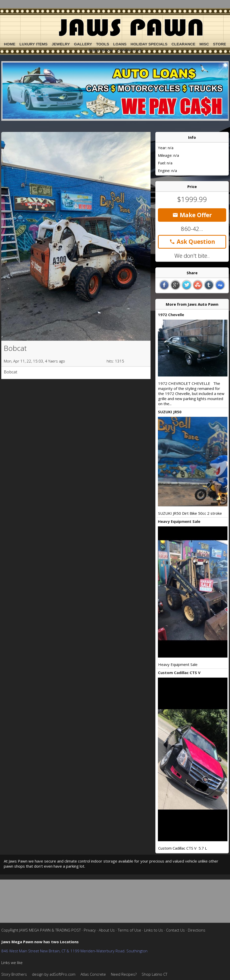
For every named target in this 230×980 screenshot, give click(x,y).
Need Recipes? (124, 974)
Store (219, 44)
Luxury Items (34, 44)
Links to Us (154, 930)
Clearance (183, 44)
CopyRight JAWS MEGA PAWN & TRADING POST (41, 930)
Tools (102, 44)
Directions (197, 930)
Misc (204, 44)
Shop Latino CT (154, 974)
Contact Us (129, 50)
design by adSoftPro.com (54, 974)
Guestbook (101, 50)
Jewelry (61, 44)
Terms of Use (129, 930)
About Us (107, 930)
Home (10, 44)
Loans (120, 44)
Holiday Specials (149, 44)
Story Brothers (14, 974)
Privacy (90, 930)
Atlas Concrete (93, 974)
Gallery (83, 44)
